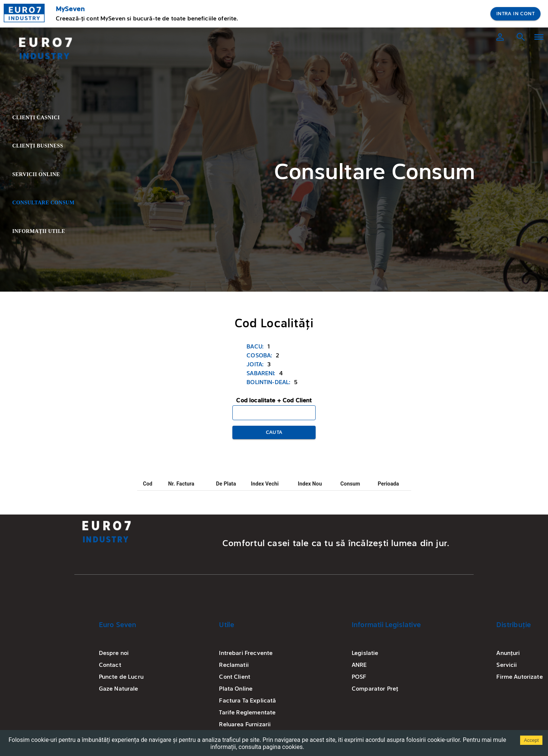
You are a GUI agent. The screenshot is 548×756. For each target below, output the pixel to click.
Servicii (507, 665)
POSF (359, 677)
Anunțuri (508, 653)
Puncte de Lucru (121, 677)
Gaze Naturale (119, 689)
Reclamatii (234, 665)
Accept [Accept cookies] (531, 740)
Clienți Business (42, 146)
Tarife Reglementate (247, 713)
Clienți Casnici (42, 118)
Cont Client (235, 677)
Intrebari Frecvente (246, 653)
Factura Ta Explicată (247, 701)
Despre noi (114, 653)
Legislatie (365, 653)
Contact (110, 665)
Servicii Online (42, 175)
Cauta (274, 433)
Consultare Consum (42, 203)
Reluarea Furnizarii (245, 725)
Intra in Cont (515, 14)
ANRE (359, 665)
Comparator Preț (375, 689)
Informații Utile (42, 232)
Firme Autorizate (519, 677)
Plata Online (236, 689)
